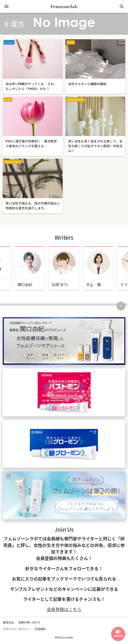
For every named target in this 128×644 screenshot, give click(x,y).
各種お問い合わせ (29, 622)
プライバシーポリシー (16, 629)
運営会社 (8, 622)
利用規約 (40, 629)
